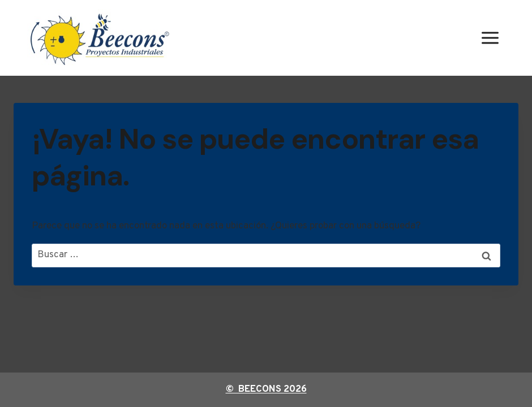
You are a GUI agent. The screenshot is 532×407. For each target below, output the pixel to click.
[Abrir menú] (490, 38)
